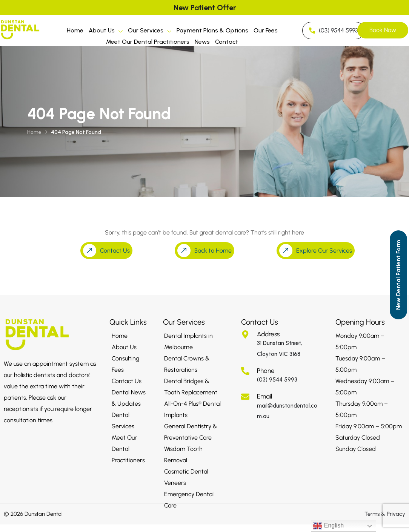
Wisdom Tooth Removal (183, 455)
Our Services (150, 31)
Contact (227, 42)
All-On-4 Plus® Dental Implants (192, 409)
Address (268, 334)
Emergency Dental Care (189, 500)
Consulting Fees (125, 364)
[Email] (245, 397)
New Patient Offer (205, 8)
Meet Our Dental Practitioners (148, 42)
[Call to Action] (398, 275)
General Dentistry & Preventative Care (191, 432)
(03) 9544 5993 (277, 380)
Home (75, 30)
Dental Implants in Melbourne (188, 341)
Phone (266, 371)
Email (264, 396)
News (202, 42)
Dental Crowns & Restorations (187, 364)
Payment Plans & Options (212, 30)
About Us (106, 31)
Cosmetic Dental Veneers (186, 477)
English (328, 526)
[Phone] (245, 371)
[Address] (245, 334)
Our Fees (266, 30)
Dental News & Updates (129, 398)
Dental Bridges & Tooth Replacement (191, 387)
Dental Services (123, 421)
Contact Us (127, 381)
